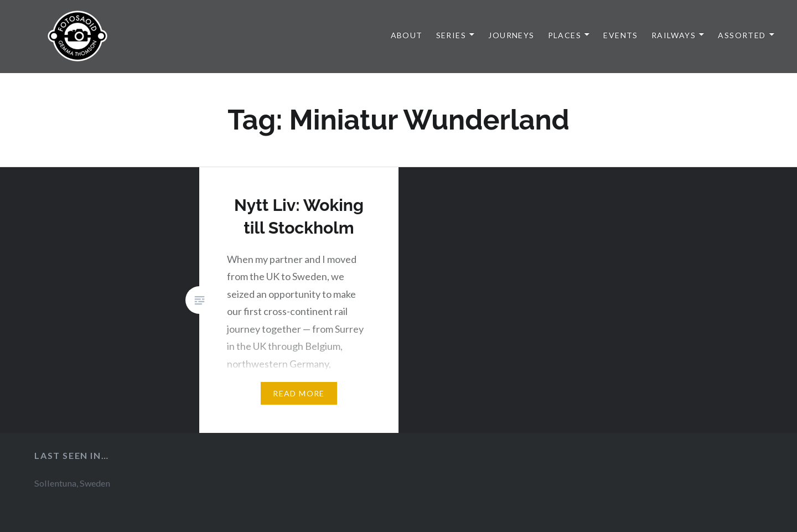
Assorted (742, 35)
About (407, 35)
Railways (674, 35)
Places (565, 35)
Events (620, 35)
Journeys (511, 35)
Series (451, 35)
